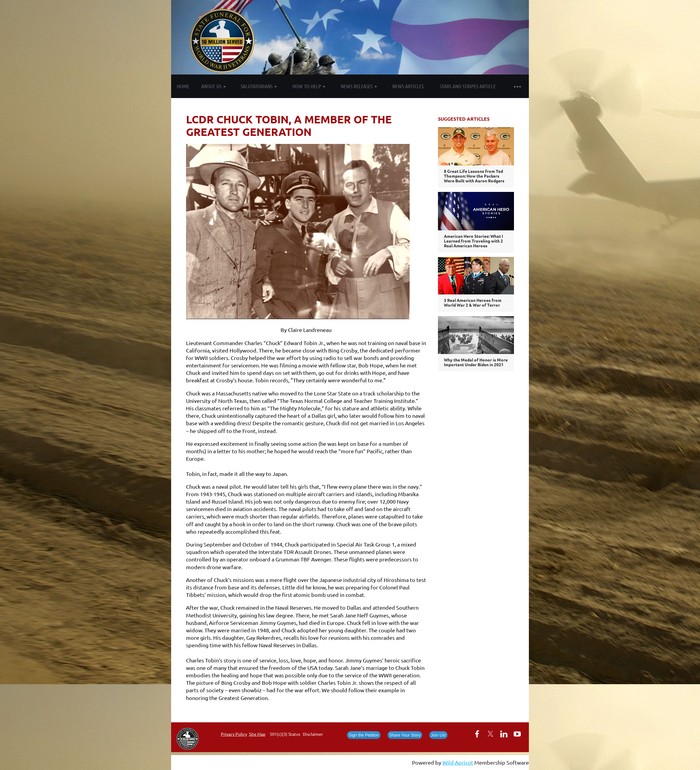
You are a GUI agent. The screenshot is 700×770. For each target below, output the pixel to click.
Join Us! (438, 735)
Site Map (257, 734)
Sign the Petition (364, 735)
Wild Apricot (458, 762)
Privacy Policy (234, 734)
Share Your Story (405, 735)
